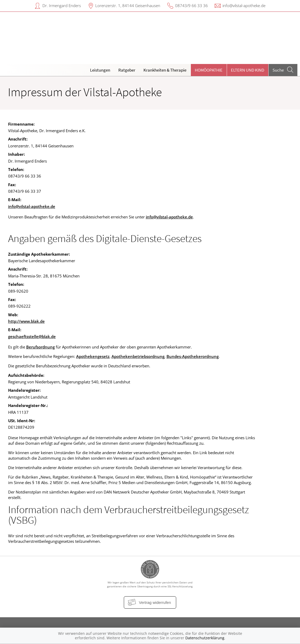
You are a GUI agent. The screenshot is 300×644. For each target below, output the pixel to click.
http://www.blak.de (26, 321)
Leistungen (100, 70)
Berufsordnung (40, 347)
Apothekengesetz (93, 356)
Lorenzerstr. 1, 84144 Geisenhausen (128, 6)
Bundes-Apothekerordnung (193, 356)
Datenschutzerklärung (205, 638)
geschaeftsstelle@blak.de (32, 336)
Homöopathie (209, 70)
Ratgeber (127, 70)
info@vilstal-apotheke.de (244, 6)
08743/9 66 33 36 (191, 6)
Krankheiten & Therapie (165, 70)
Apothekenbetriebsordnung (138, 356)
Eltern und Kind (248, 70)
